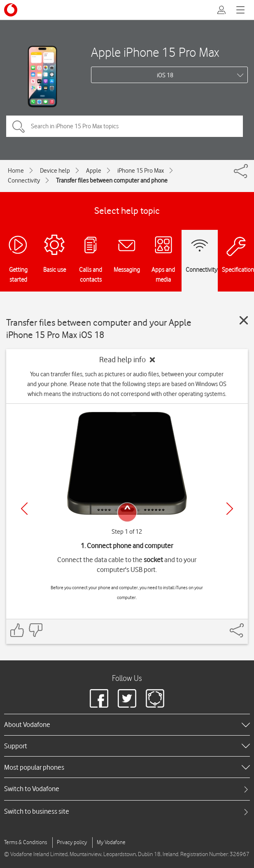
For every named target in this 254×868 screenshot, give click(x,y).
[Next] (230, 509)
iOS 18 (165, 75)
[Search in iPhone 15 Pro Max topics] (125, 126)
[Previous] (24, 509)
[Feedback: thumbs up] (17, 630)
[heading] (127, 724)
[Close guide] (244, 320)
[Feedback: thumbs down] (35, 630)
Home (16, 171)
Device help (55, 171)
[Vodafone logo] (11, 10)
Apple (94, 171)
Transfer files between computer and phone (112, 181)
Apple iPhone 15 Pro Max (155, 52)
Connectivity (24, 181)
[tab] (127, 789)
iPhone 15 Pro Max (141, 171)
